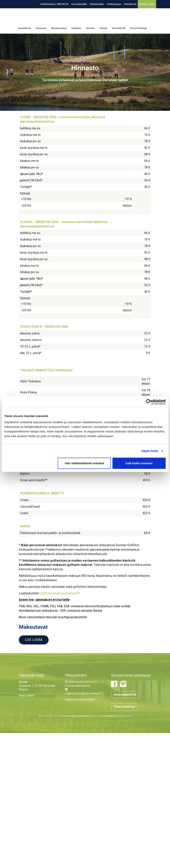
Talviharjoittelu (97, 4)
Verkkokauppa (114, 4)
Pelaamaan (41, 28)
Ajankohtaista (25, 28)
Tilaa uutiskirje (124, 707)
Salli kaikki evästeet (139, 463)
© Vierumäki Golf (49, 716)
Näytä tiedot (150, 451)
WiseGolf (96, 716)
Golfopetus (76, 28)
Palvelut (103, 28)
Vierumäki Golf (119, 28)
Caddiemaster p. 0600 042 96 (54, 4)
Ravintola (90, 28)
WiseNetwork (124, 716)
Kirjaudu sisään (147, 4)
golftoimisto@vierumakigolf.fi (60, 593)
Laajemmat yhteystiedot (80, 699)
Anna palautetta (79, 4)
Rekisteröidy (130, 4)
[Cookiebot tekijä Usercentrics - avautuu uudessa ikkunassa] (149, 402)
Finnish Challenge (139, 28)
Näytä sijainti (27, 696)
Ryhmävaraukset (59, 28)
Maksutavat (33, 627)
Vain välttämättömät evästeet (84, 463)
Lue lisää (34, 640)
